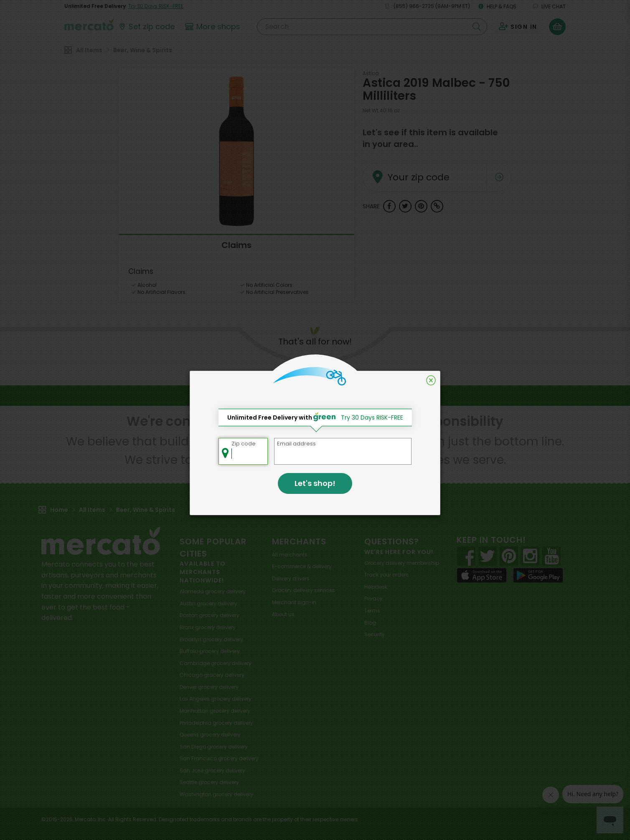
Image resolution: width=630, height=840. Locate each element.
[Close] (431, 380)
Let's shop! (315, 483)
